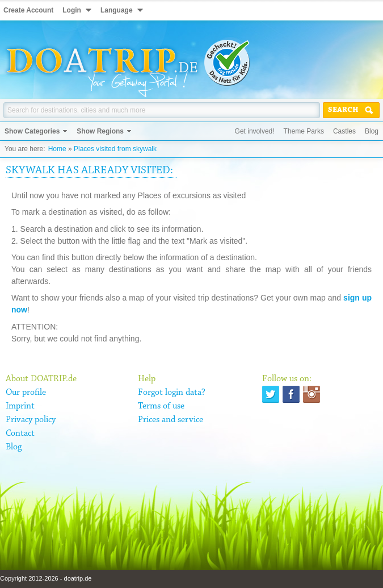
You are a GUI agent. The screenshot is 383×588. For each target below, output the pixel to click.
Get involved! (255, 131)
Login (72, 10)
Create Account (28, 10)
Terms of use (161, 406)
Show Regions (100, 131)
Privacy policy (31, 420)
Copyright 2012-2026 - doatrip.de (46, 578)
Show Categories (32, 131)
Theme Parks (304, 131)
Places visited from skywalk (115, 149)
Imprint (20, 406)
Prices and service (171, 420)
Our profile (26, 393)
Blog (372, 131)
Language (117, 10)
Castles (344, 131)
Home (57, 149)
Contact (20, 433)
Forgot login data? (172, 393)
